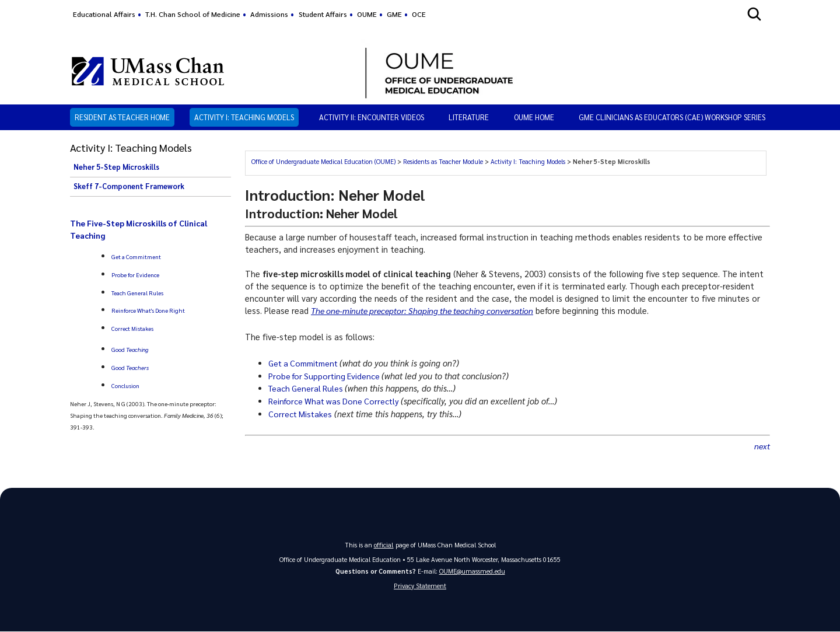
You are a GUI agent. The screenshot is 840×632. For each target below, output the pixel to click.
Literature (469, 117)
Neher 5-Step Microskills (116, 167)
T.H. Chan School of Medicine (193, 14)
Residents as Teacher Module (443, 161)
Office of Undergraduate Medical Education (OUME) (323, 161)
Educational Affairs (104, 14)
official (384, 545)
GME (394, 14)
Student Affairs (323, 14)
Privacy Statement (420, 586)
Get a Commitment (136, 256)
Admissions (269, 14)
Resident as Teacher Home (122, 117)
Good (130, 349)
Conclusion (125, 385)
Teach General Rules (137, 293)
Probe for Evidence (135, 275)
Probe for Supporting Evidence (327, 376)
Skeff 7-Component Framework (129, 186)
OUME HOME (534, 117)
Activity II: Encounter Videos (372, 117)
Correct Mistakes (132, 328)
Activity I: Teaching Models (244, 117)
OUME (367, 14)
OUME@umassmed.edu (472, 571)
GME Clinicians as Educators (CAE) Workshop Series (672, 117)
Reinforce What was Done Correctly (337, 401)
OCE (419, 14)
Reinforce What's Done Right (148, 310)
